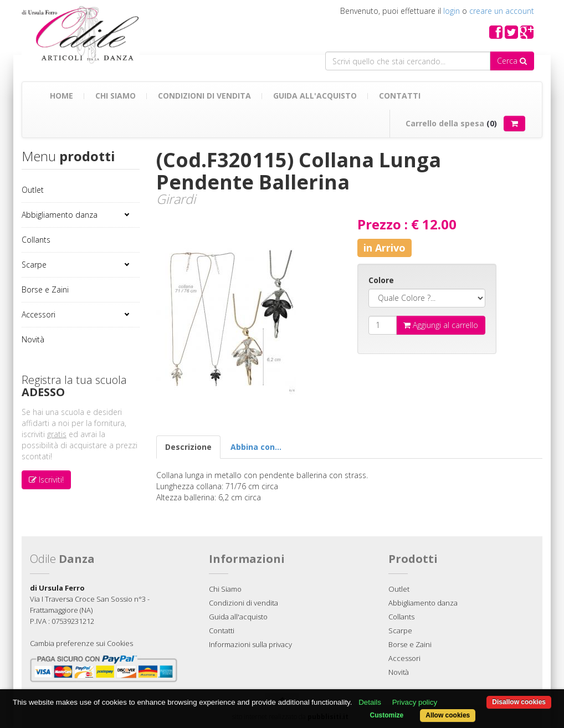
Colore (381, 280)
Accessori (39, 314)
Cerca (512, 61)
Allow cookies (448, 715)
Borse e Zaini (45, 289)
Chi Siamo (116, 96)
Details (370, 702)
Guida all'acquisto (315, 96)
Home (61, 96)
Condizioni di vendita (204, 96)
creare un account (502, 11)
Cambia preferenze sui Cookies (81, 643)
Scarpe (34, 265)
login (452, 11)
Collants (36, 240)
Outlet (33, 190)
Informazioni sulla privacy (250, 644)
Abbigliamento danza (60, 215)
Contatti (400, 96)
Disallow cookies (519, 702)
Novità (33, 339)
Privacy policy (415, 702)
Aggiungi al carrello (441, 325)
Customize (387, 715)
